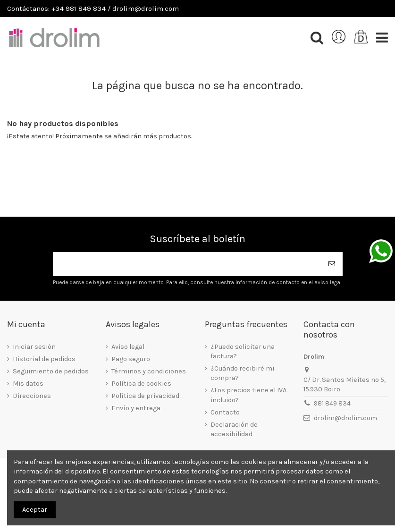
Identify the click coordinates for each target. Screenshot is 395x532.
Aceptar (35, 510)
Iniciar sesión (34, 347)
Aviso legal (128, 347)
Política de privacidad (145, 396)
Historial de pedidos (44, 359)
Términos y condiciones (149, 371)
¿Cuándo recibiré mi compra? (242, 373)
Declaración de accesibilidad (234, 429)
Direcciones (32, 396)
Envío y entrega (136, 408)
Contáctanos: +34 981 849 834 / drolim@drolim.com (93, 8)
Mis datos (28, 384)
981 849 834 (332, 403)
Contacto (225, 412)
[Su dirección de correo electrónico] (187, 264)
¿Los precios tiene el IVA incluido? (248, 395)
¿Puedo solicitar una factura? (243, 351)
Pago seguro (131, 359)
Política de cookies (141, 384)
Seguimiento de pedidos (51, 371)
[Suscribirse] (332, 264)
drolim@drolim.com (345, 418)
